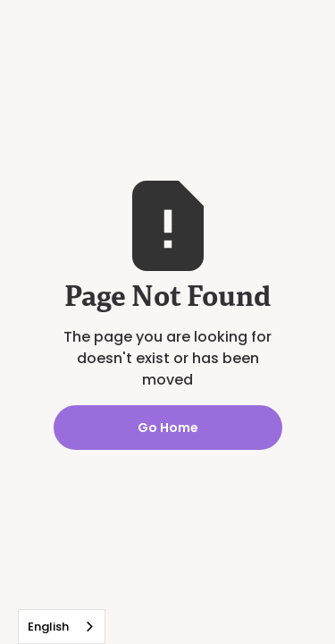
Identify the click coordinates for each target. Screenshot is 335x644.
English (48, 627)
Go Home (168, 428)
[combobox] (62, 627)
